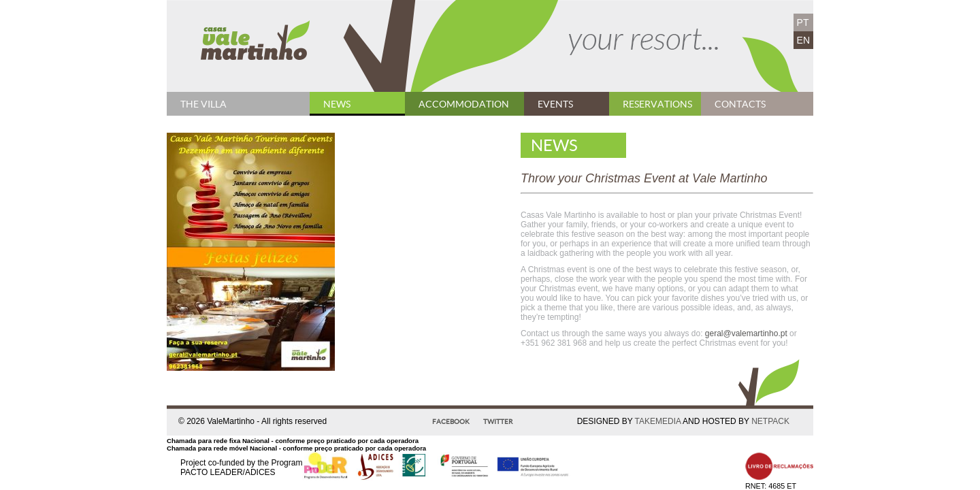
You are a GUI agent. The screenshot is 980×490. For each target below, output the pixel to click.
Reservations (657, 104)
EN (803, 40)
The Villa (203, 104)
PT (803, 22)
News (337, 104)
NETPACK (770, 421)
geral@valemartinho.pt (746, 333)
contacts (740, 104)
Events (555, 104)
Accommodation (464, 104)
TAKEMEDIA (658, 421)
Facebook (451, 422)
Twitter (498, 422)
